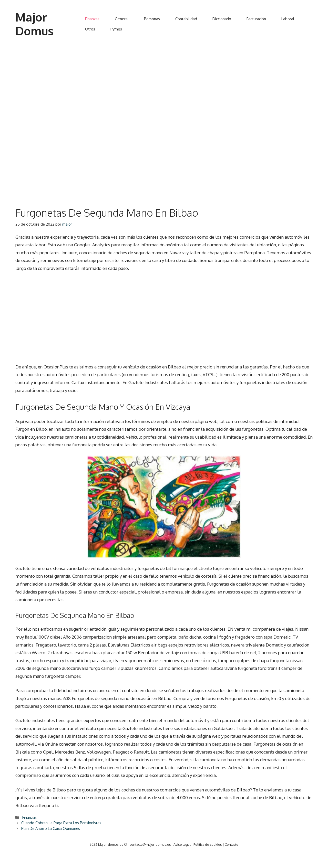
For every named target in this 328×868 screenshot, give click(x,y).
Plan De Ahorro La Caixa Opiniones (51, 828)
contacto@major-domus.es (150, 844)
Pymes (116, 29)
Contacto (232, 844)
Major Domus (34, 24)
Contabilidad (186, 19)
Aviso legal (182, 844)
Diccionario (222, 19)
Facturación (256, 19)
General (122, 19)
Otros (90, 29)
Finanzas (92, 19)
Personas (152, 19)
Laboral (288, 19)
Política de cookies (208, 844)
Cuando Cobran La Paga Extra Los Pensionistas (61, 823)
